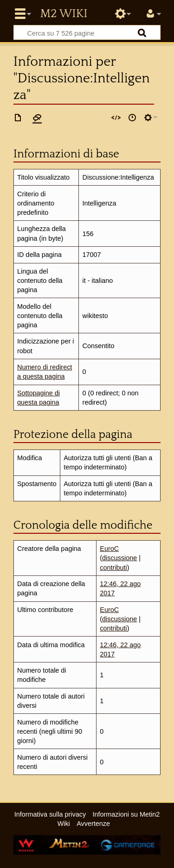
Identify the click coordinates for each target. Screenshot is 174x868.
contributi (113, 568)
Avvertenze (93, 824)
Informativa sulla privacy (50, 814)
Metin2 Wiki (64, 14)
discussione (119, 558)
